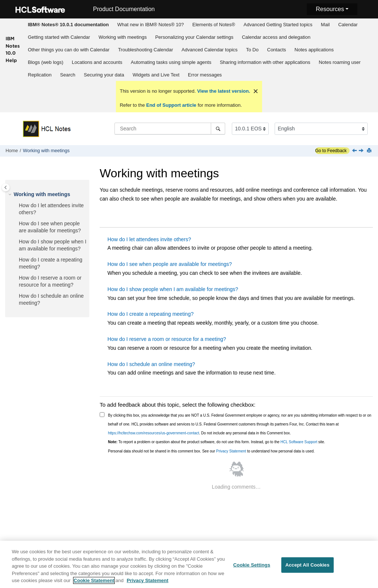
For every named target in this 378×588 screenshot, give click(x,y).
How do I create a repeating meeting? (150, 314)
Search (68, 75)
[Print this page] (370, 151)
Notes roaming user (339, 62)
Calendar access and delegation (276, 37)
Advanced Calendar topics (210, 50)
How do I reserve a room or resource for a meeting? (167, 339)
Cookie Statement (94, 581)
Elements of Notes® (214, 25)
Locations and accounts (97, 62)
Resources (330, 9)
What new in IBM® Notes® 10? (151, 25)
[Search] (218, 129)
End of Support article (171, 105)
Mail (325, 25)
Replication (40, 75)
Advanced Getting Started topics (278, 25)
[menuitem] (68, 25)
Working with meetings (123, 37)
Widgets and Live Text (156, 75)
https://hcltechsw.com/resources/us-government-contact (154, 433)
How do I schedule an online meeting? (151, 364)
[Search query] (170, 129)
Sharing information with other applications (265, 62)
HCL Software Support (299, 442)
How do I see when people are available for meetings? (170, 264)
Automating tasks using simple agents (171, 62)
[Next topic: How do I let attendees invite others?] (362, 151)
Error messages (205, 75)
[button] (11, 195)
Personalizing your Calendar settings (194, 37)
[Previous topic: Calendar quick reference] (355, 151)
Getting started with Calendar (59, 37)
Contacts (277, 50)
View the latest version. (223, 91)
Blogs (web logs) (46, 62)
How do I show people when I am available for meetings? (173, 289)
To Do (252, 50)
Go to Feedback (331, 151)
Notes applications (314, 50)
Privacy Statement (231, 451)
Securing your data (104, 75)
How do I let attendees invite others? (149, 239)
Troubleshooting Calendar (146, 50)
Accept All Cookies (307, 565)
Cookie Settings (252, 565)
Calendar (348, 25)
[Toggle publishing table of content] (6, 187)
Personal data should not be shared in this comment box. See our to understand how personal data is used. (212, 451)
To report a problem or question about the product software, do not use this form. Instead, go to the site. (217, 442)
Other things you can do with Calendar (69, 50)
